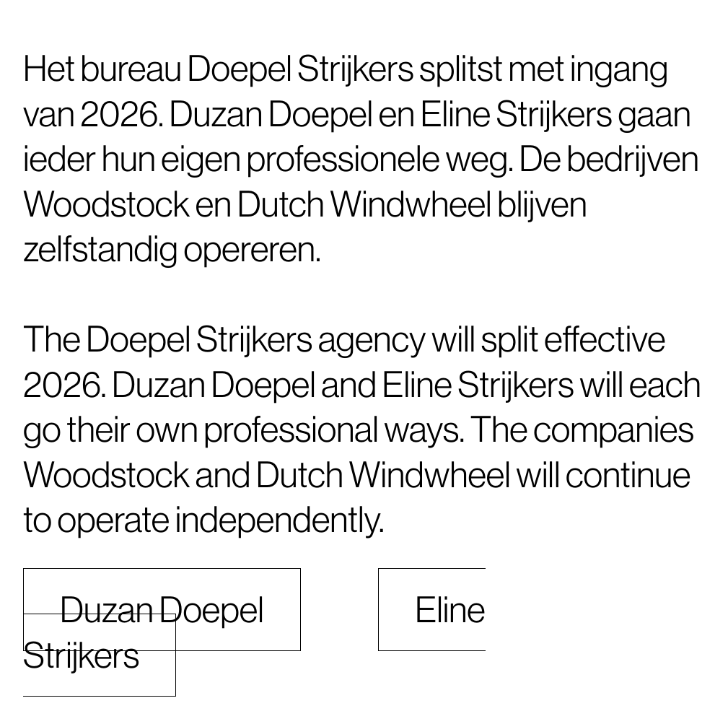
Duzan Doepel (162, 610)
